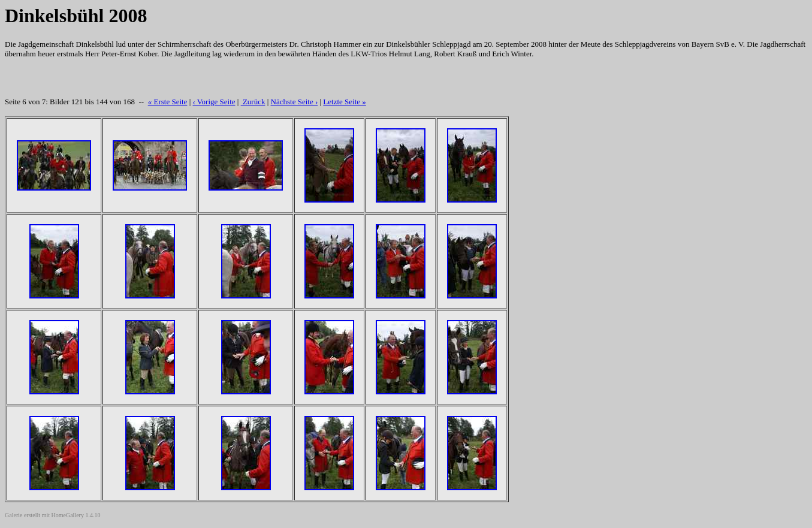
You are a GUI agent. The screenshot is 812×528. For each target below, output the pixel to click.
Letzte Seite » (344, 102)
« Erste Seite (168, 102)
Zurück (253, 102)
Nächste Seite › (295, 102)
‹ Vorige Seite (214, 102)
